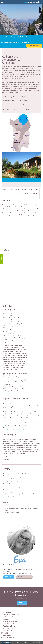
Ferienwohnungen (11, 37)
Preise (30, 189)
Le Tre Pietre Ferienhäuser (26, 37)
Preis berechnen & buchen (36, 193)
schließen (39, 642)
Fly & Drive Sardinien (9, 617)
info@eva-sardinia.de (8, 638)
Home (3, 37)
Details (5, 189)
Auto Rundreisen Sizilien (10, 622)
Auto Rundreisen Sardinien (11, 615)
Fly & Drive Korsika (9, 631)
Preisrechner (34, 46)
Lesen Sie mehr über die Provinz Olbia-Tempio (17, 430)
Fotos (11, 189)
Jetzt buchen (9, 577)
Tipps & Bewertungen (24, 191)
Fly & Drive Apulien (9, 629)
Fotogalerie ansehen (22, 180)
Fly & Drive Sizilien (8, 624)
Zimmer (17, 189)
